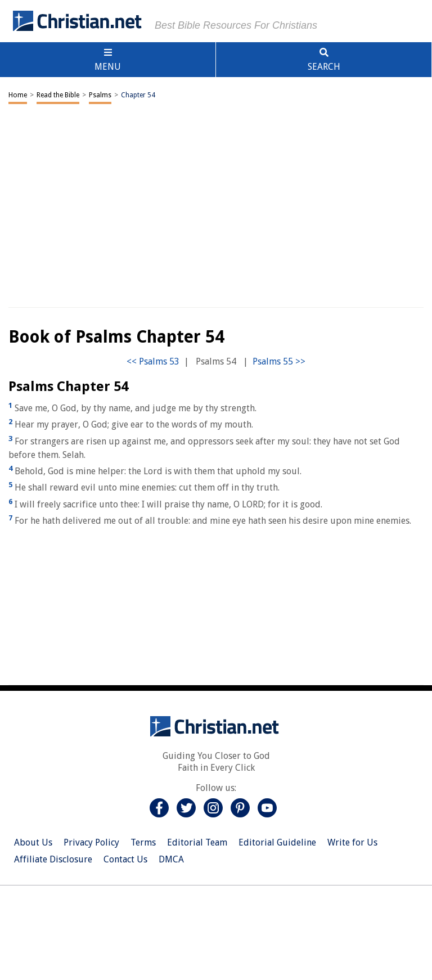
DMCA (171, 859)
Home (18, 95)
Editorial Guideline (277, 842)
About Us (33, 842)
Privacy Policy (91, 842)
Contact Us (125, 859)
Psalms (100, 95)
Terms (143, 842)
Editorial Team (197, 842)
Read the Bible (58, 95)
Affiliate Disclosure (53, 859)
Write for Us (352, 842)
